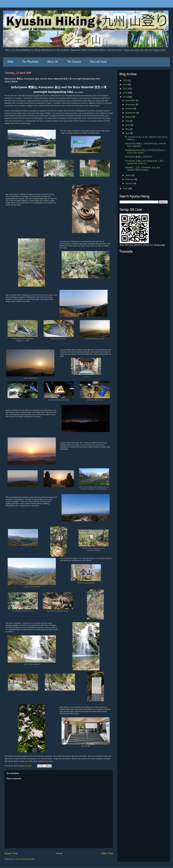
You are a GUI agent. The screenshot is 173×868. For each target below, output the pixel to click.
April (128, 133)
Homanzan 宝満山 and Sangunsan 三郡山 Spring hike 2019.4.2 (144, 162)
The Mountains (30, 62)
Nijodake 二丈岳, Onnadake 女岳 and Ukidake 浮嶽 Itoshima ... (142, 169)
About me (53, 62)
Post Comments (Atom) (25, 859)
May (128, 129)
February (130, 179)
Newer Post (11, 853)
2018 (126, 188)
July (127, 121)
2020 (126, 93)
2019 (126, 97)
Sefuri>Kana (15, 123)
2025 (126, 80)
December (130, 100)
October (129, 109)
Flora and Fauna (98, 62)
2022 (126, 84)
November (130, 104)
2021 (126, 89)
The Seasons (74, 62)
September (131, 113)
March (129, 175)
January (129, 183)
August (129, 117)
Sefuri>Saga (26, 123)
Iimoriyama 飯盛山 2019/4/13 (138, 157)
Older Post (107, 853)
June (128, 125)
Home (10, 62)
